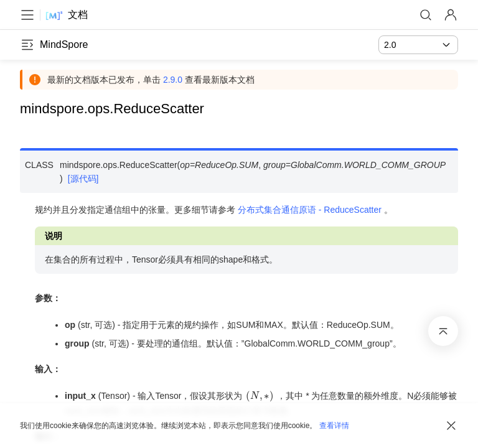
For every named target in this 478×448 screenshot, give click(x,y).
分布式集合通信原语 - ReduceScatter (310, 210)
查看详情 (334, 426)
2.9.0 (173, 80)
